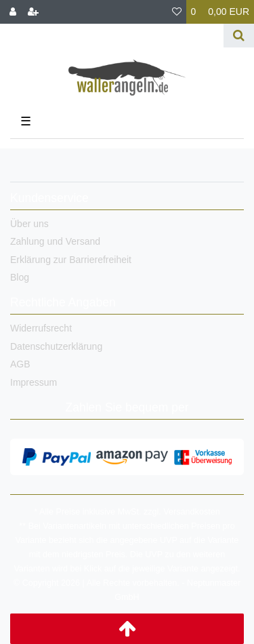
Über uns (29, 224)
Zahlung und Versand (55, 241)
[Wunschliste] (177, 12)
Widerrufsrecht (41, 328)
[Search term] (112, 36)
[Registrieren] (33, 12)
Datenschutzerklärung (56, 346)
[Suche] (239, 36)
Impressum (34, 382)
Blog (20, 277)
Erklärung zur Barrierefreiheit (71, 260)
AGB (20, 364)
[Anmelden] (13, 12)
